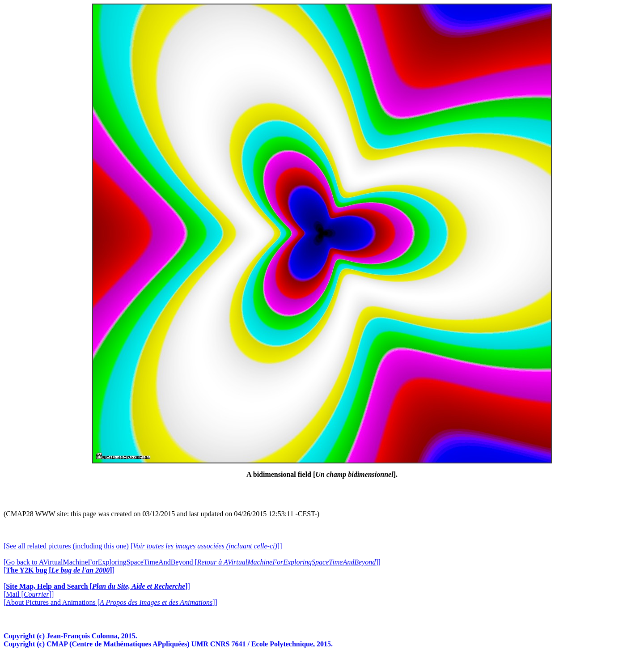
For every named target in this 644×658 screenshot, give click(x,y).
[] (59, 570)
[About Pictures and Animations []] (110, 602)
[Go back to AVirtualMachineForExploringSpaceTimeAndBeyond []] (192, 562)
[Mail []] (29, 594)
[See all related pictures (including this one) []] (143, 546)
